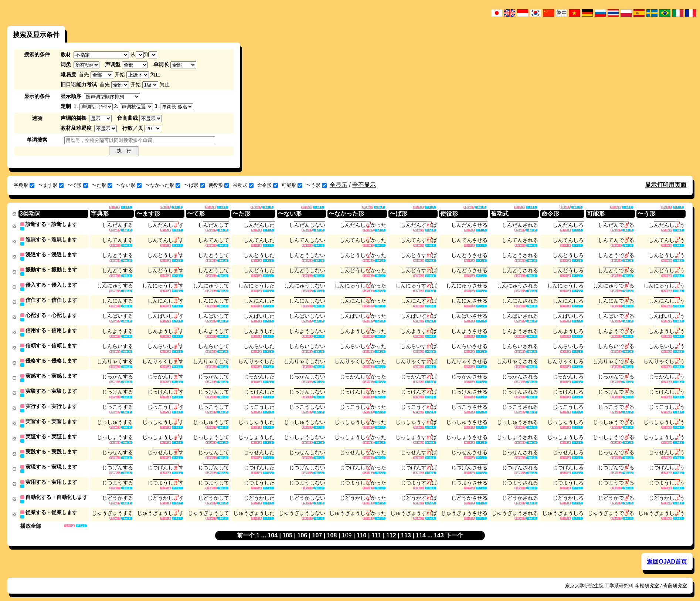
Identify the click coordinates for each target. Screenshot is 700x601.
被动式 (243, 185)
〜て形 (78, 185)
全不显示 (364, 185)
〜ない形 (129, 185)
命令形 (268, 185)
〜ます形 (51, 185)
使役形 (219, 185)
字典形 (24, 185)
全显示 (339, 185)
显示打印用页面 (666, 185)
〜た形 (102, 185)
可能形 (292, 185)
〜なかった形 (163, 185)
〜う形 (316, 185)
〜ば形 (194, 185)
